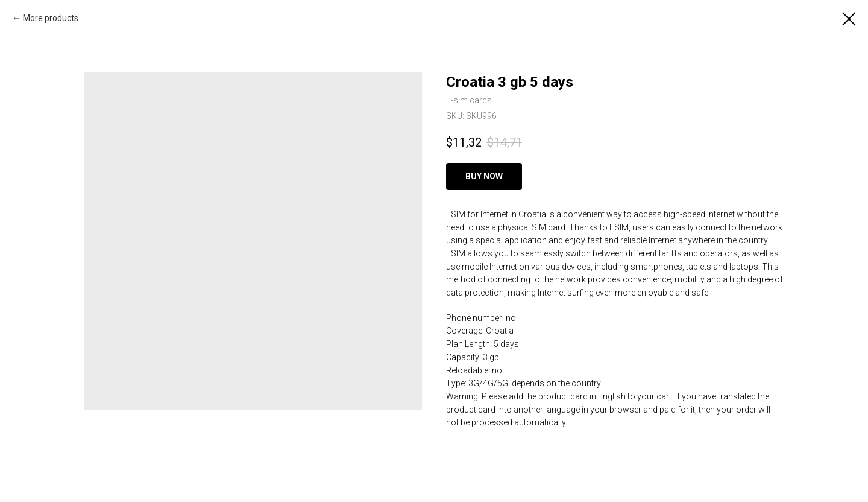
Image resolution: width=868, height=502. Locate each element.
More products (51, 18)
